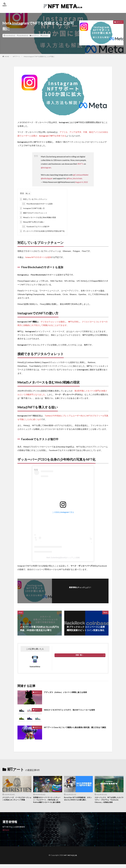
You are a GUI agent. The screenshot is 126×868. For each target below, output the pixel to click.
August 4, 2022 (82, 182)
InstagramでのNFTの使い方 (32, 208)
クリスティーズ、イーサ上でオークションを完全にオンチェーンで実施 (16, 800)
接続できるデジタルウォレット (33, 213)
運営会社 (6, 834)
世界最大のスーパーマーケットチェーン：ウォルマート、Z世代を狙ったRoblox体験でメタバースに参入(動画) (47, 802)
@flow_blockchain (74, 178)
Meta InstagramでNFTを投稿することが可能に (39, 56)
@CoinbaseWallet (81, 175)
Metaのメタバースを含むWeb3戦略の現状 (38, 217)
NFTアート (35, 36)
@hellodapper (47, 178)
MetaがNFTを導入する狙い (32, 222)
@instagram (46, 167)
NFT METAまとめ (71, 859)
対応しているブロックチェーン (33, 199)
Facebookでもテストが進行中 (36, 226)
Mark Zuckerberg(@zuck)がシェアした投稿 (63, 558)
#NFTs (80, 164)
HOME (7, 56)
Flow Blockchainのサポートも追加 (37, 204)
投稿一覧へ (79, 655)
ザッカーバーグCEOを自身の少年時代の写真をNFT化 (42, 231)
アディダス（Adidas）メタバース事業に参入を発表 (70, 692)
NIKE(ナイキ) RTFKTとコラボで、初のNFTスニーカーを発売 (74, 710)
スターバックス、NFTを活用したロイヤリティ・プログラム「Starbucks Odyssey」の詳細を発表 (109, 802)
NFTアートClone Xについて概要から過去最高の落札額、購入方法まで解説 (75, 729)
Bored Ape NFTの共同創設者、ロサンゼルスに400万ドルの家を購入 (78, 800)
